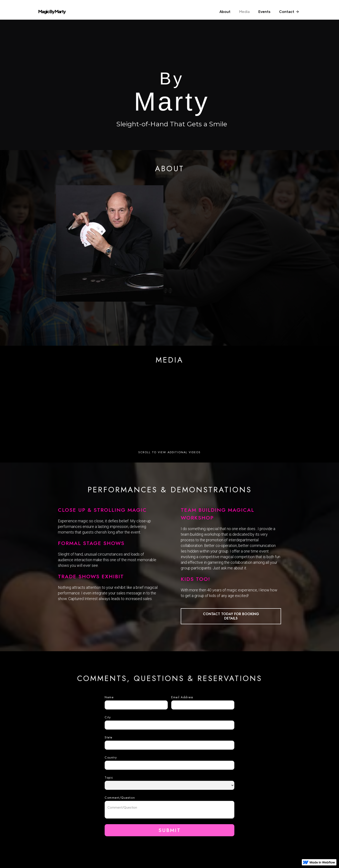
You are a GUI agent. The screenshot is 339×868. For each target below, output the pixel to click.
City (108, 717)
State (109, 737)
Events (264, 12)
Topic (109, 778)
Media (244, 12)
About (225, 12)
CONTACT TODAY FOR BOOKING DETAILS (231, 616)
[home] (60, 13)
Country (111, 757)
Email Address (182, 697)
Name (109, 697)
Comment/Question (120, 798)
